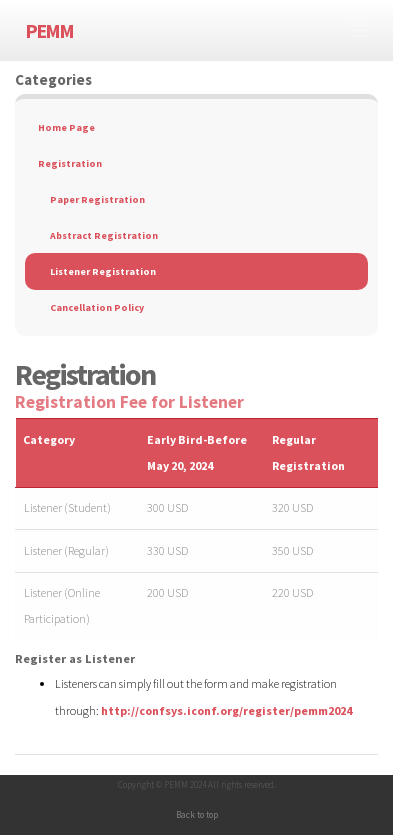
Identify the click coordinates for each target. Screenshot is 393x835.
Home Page (66, 127)
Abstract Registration (104, 235)
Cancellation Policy (97, 307)
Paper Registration (97, 199)
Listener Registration (103, 271)
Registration (70, 163)
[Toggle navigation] (360, 31)
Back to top (197, 814)
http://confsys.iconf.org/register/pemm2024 (226, 710)
